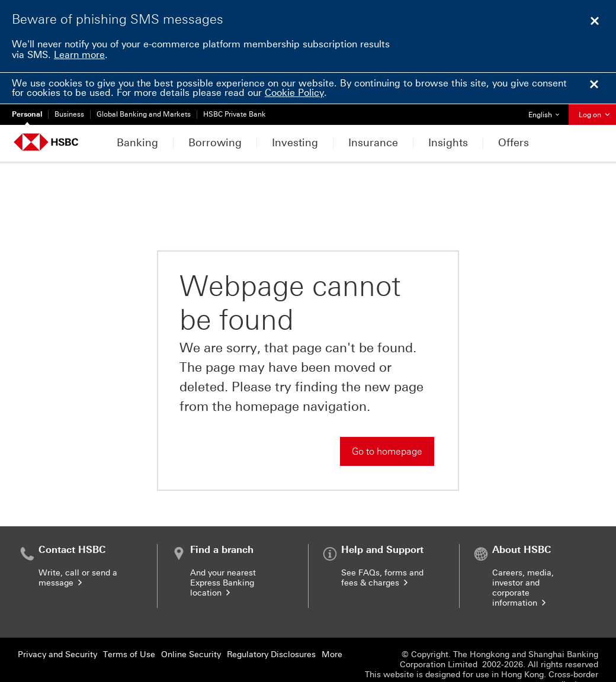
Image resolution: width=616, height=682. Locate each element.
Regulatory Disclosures (271, 623)
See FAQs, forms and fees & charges (382, 546)
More (332, 623)
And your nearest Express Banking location (223, 551)
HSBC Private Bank (235, 114)
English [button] (548, 112)
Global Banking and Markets (144, 114)
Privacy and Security (57, 623)
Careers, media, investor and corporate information (523, 556)
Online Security (191, 623)
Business (69, 114)
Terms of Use (129, 623)
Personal (27, 114)
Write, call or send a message (78, 546)
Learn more (79, 55)
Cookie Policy (294, 93)
